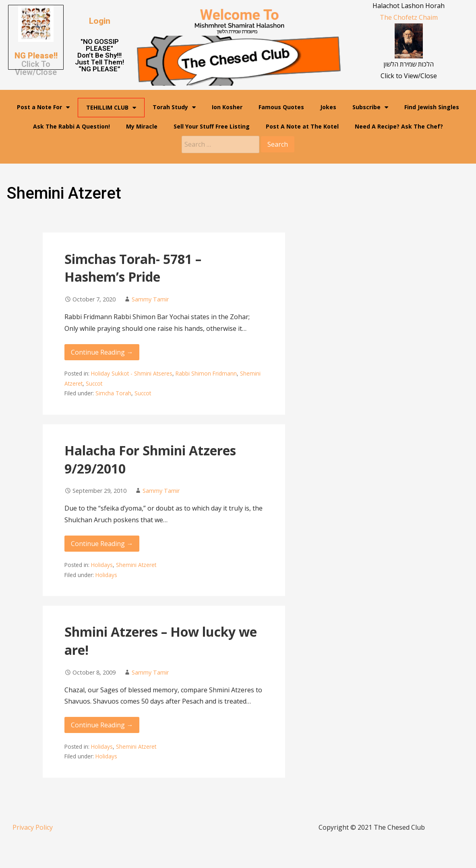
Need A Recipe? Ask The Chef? (399, 126)
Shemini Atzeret (136, 565)
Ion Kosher (227, 107)
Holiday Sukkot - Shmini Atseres (132, 373)
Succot (94, 383)
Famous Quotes (281, 107)
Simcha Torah (113, 393)
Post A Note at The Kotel (302, 126)
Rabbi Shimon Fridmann (206, 373)
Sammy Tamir (150, 299)
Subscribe (370, 107)
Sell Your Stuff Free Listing (212, 126)
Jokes (328, 107)
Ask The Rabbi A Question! (71, 126)
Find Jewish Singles (432, 107)
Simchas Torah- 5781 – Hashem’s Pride (133, 268)
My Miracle (142, 126)
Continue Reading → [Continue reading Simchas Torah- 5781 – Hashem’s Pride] (102, 352)
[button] (100, 21)
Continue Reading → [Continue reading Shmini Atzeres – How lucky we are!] (102, 725)
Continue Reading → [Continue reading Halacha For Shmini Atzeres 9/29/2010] (102, 544)
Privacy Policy (33, 827)
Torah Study (174, 107)
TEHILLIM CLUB (111, 108)
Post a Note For (43, 107)
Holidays (102, 565)
